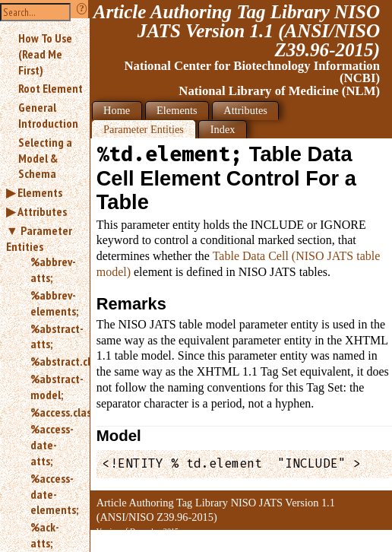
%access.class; (54, 412)
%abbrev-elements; (54, 303)
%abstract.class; (54, 361)
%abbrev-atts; (53, 270)
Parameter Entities (39, 238)
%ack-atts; (45, 535)
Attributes (42, 211)
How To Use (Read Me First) (45, 54)
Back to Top (350, 543)
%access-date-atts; (52, 445)
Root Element (51, 88)
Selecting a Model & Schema (45, 158)
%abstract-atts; (54, 336)
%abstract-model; (54, 387)
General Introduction (48, 115)
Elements (40, 192)
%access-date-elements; (54, 494)
